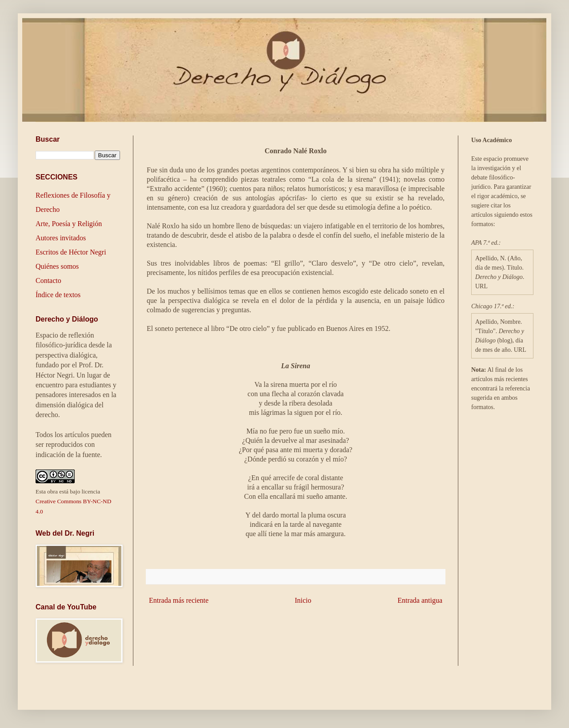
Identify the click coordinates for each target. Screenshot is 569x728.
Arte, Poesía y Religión (69, 224)
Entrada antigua (420, 600)
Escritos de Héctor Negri (71, 252)
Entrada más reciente (179, 600)
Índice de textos (58, 295)
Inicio (303, 600)
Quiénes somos (57, 266)
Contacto (48, 280)
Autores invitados (61, 238)
